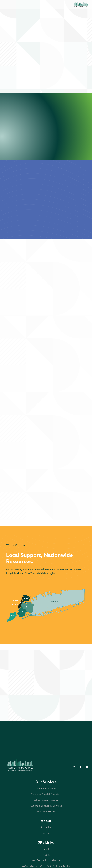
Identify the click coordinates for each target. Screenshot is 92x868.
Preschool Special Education (67, 64)
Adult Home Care (46, 81)
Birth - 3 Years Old (46, 319)
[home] (81, 4)
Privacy (46, 855)
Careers (46, 833)
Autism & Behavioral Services (67, 72)
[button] (4, 4)
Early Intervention (25, 64)
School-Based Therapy (25, 72)
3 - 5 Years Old (46, 368)
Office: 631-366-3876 (25, 682)
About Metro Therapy (46, 227)
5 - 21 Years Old (46, 415)
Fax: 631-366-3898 (24, 686)
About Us (46, 828)
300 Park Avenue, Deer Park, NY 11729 (24, 692)
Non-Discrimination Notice (46, 861)
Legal (46, 849)
